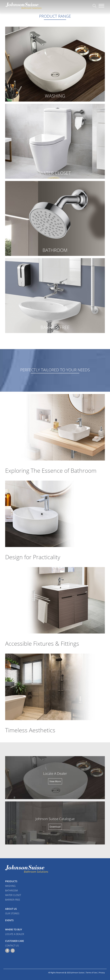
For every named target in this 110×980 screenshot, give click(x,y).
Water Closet (13, 895)
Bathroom (11, 891)
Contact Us (12, 946)
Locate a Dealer (15, 934)
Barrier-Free (13, 900)
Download (55, 827)
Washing (10, 886)
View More (55, 781)
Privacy (102, 973)
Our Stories (12, 913)
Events (9, 920)
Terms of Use (91, 973)
